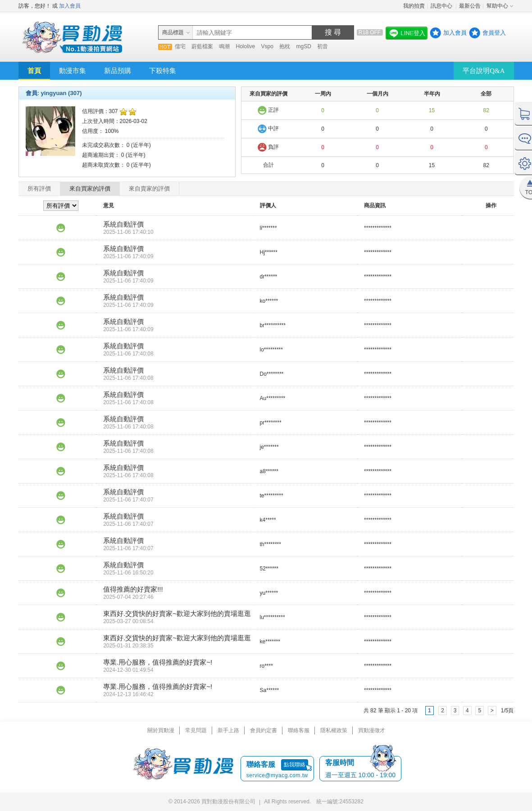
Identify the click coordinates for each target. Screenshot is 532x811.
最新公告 (470, 6)
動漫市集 (73, 71)
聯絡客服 (299, 730)
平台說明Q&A (484, 71)
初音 (323, 46)
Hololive (246, 46)
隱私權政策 (334, 730)
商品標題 (173, 32)
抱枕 (285, 46)
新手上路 (228, 730)
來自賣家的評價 (149, 189)
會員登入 (494, 33)
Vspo (267, 46)
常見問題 (196, 730)
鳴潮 (224, 46)
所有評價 (39, 189)
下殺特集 (163, 71)
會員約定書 (264, 730)
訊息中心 (442, 6)
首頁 (34, 71)
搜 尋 (333, 32)
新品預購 (118, 71)
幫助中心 (497, 6)
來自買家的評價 (90, 189)
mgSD (304, 46)
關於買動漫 (161, 730)
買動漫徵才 (372, 730)
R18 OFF (370, 32)
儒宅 (180, 46)
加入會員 (70, 6)
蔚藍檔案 (202, 46)
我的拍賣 (414, 6)
